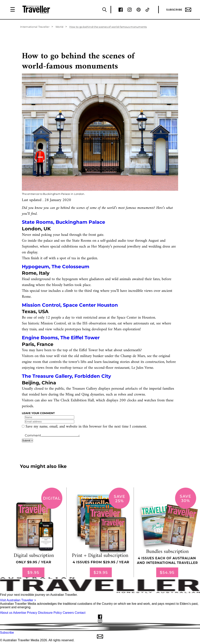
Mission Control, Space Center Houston (70, 305)
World (59, 27)
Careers (68, 613)
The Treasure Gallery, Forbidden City (66, 376)
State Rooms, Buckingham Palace (64, 222)
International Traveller (35, 27)
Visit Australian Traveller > (18, 600)
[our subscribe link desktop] (100, 532)
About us (6, 613)
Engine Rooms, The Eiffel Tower (61, 338)
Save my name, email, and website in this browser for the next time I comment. (86, 427)
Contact (80, 613)
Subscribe (179, 10)
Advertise (20, 613)
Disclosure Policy (50, 613)
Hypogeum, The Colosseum (56, 267)
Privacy (32, 613)
